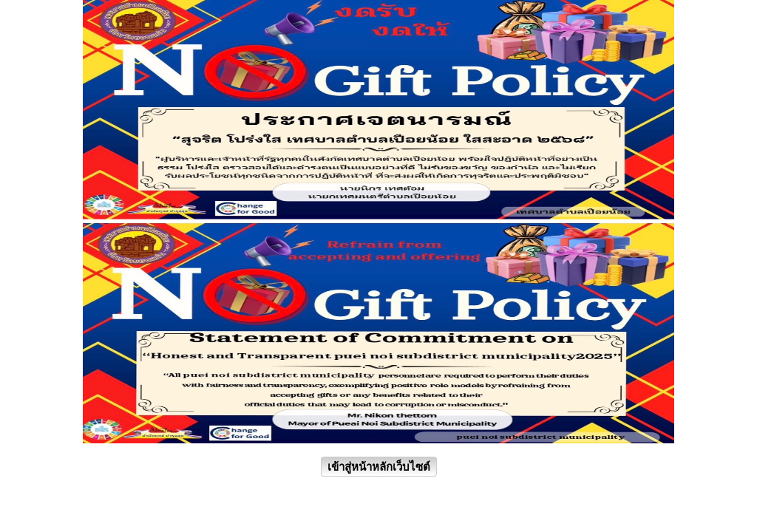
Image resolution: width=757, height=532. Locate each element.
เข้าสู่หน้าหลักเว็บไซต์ (379, 467)
